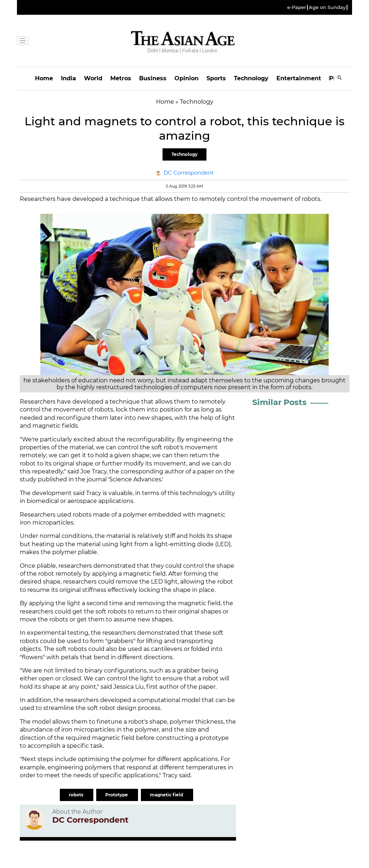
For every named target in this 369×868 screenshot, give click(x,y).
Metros (121, 78)
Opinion (186, 78)
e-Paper (297, 7)
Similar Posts (279, 402)
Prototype (117, 795)
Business (153, 78)
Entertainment (299, 78)
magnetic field (167, 795)
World (93, 78)
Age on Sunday (327, 7)
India (68, 78)
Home (44, 78)
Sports (216, 78)
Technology (251, 78)
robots (77, 795)
